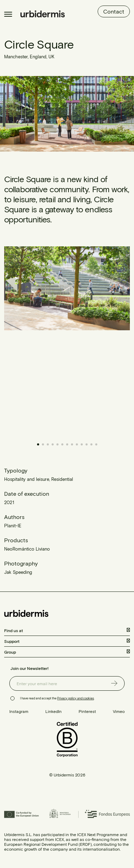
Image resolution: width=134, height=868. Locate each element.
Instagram (19, 711)
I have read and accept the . (57, 698)
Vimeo (119, 711)
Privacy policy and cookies (75, 698)
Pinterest (87, 711)
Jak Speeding (18, 572)
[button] (99, 341)
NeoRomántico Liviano (27, 549)
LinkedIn (53, 711)
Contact (114, 11)
